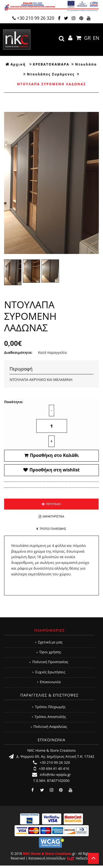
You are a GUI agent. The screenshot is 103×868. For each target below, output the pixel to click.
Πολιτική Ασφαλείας (49, 726)
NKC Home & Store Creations (17, 39)
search (62, 39)
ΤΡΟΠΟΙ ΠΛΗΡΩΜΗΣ (51, 529)
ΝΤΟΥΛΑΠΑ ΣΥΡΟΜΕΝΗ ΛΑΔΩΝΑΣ (51, 84)
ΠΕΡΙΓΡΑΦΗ (51, 504)
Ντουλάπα (86, 64)
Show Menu (93, 47)
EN (96, 38)
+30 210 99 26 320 (33, 18)
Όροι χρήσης (49, 652)
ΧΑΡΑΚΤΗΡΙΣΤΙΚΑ (51, 516)
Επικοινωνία (49, 682)
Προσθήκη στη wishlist (51, 470)
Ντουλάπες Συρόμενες (51, 74)
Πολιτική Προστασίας (49, 662)
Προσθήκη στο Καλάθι (51, 455)
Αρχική (16, 64)
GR (87, 38)
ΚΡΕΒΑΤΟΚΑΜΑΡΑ (51, 64)
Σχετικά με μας (49, 642)
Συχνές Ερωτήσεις (49, 672)
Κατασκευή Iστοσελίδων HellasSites (60, 858)
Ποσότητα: (14, 402)
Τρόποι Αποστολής (49, 717)
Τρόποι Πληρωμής (49, 707)
